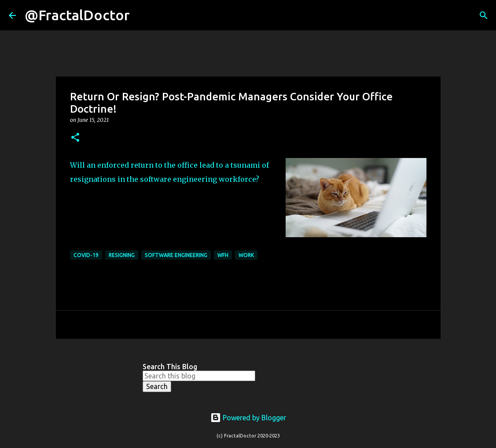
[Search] (142, 15)
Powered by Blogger (248, 418)
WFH (223, 255)
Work (246, 255)
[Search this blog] (199, 376)
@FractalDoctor (77, 15)
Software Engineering (176, 255)
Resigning (122, 255)
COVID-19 (86, 255)
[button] (75, 138)
